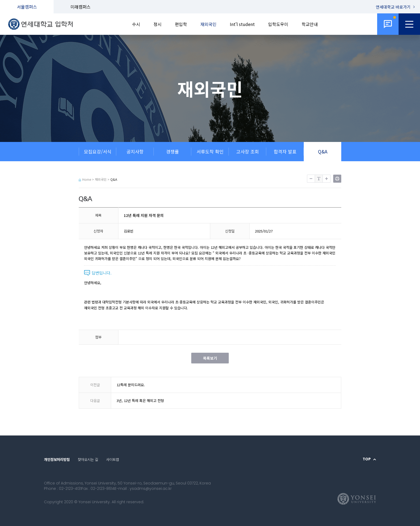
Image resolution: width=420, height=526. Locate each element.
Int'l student (242, 24)
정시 (157, 24)
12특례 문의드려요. (131, 385)
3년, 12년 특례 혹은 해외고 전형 (140, 401)
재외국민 (208, 24)
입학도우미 (278, 24)
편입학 (181, 24)
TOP (367, 459)
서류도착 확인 (210, 151)
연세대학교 (393, 7)
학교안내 (310, 24)
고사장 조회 (248, 151)
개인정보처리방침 (57, 460)
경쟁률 (172, 151)
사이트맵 (112, 460)
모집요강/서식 (98, 151)
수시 (136, 24)
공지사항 (135, 151)
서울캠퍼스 (27, 7)
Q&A (323, 151)
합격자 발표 (285, 151)
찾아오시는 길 (88, 460)
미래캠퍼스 (80, 7)
